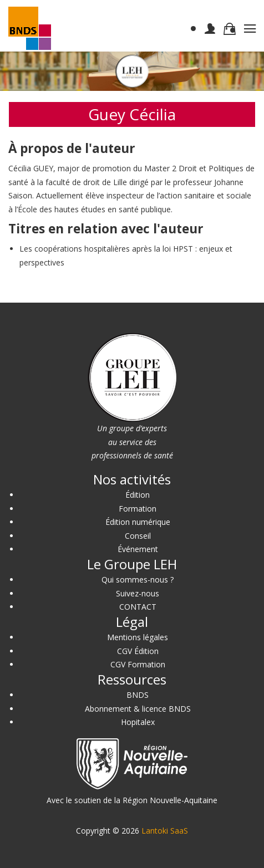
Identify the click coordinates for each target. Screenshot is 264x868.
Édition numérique (138, 522)
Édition (138, 495)
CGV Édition (138, 651)
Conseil (138, 536)
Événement (138, 549)
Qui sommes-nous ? (138, 579)
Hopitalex (138, 722)
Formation (138, 509)
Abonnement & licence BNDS (138, 709)
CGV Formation (138, 664)
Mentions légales (138, 637)
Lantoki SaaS (165, 831)
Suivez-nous (138, 593)
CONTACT (138, 607)
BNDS (138, 695)
